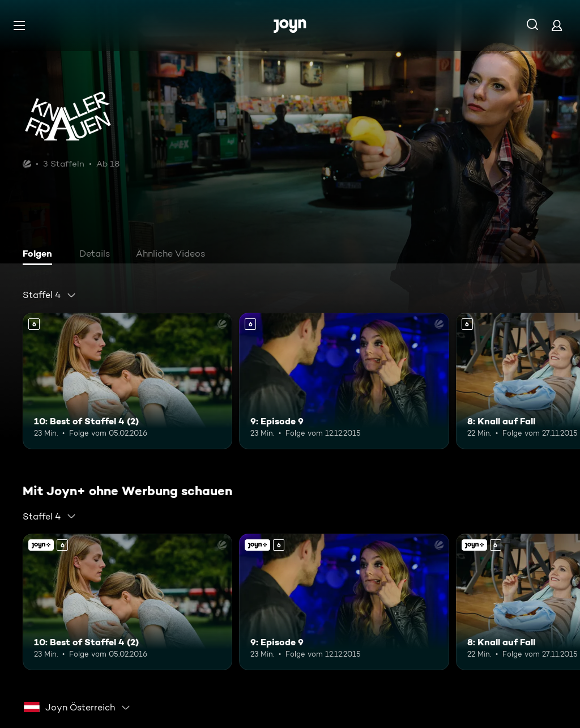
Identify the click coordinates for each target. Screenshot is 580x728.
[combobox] (50, 295)
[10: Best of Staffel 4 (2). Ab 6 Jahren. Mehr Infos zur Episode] (127, 381)
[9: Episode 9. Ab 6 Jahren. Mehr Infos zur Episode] (344, 381)
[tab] (40, 255)
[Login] (557, 25)
